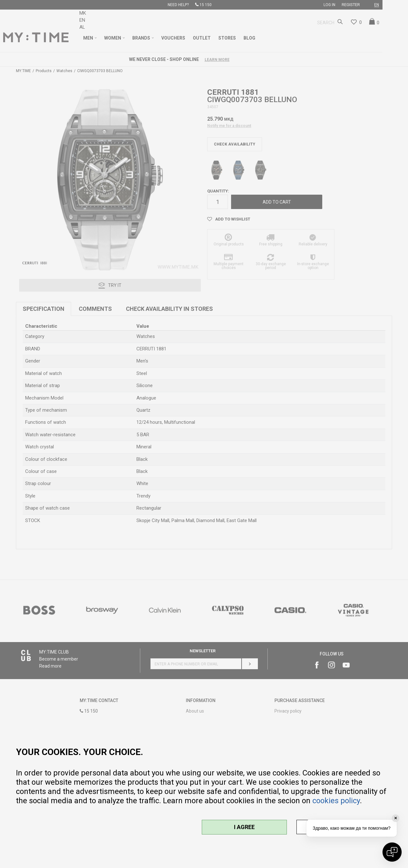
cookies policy (336, 801)
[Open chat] (392, 852)
